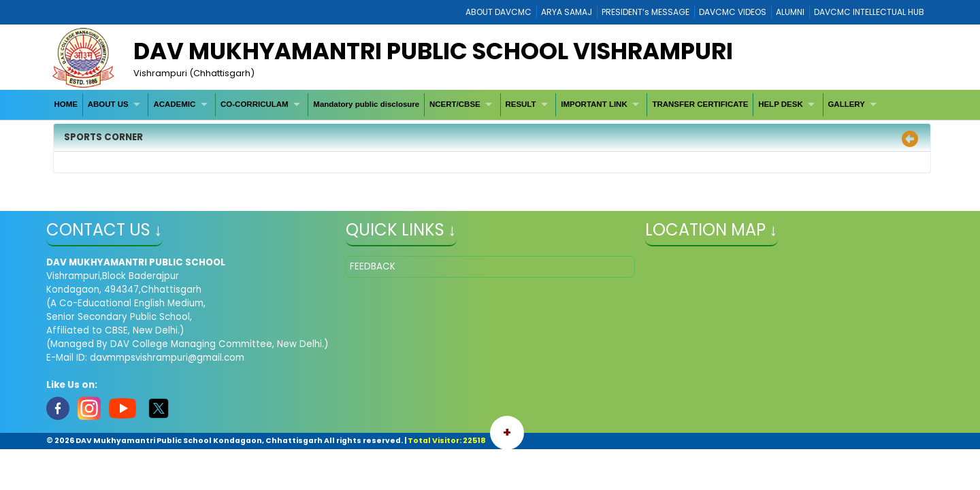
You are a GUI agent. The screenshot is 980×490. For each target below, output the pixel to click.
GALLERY (846, 104)
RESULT (520, 104)
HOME (66, 104)
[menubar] (467, 104)
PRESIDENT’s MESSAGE (646, 12)
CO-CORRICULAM (255, 104)
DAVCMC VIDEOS (733, 12)
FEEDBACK (373, 266)
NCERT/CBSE (455, 104)
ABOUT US (108, 104)
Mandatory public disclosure (366, 104)
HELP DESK (781, 104)
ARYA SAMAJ (567, 12)
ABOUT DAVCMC (499, 12)
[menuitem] (66, 104)
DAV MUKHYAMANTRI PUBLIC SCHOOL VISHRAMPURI (433, 51)
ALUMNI (790, 12)
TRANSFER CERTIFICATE (700, 104)
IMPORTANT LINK (594, 104)
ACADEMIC (174, 104)
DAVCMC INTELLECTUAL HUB (869, 12)
